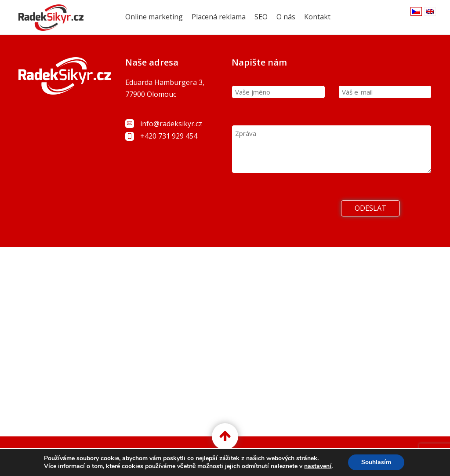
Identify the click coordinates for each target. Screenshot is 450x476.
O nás (286, 17)
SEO (261, 17)
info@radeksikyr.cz (171, 124)
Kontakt (317, 17)
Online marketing (154, 17)
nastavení (318, 466)
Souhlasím (376, 462)
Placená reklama (219, 17)
